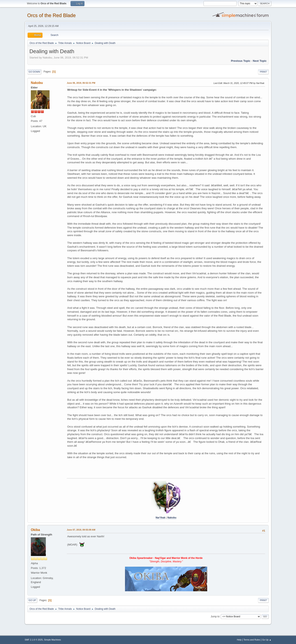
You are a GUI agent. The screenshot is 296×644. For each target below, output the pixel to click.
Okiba (35, 530)
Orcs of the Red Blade (51, 15)
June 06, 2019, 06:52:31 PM (81, 83)
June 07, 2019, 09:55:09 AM (81, 530)
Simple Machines (52, 640)
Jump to (215, 616)
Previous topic (241, 61)
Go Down (34, 72)
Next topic (260, 61)
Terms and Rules (252, 640)
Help (239, 640)
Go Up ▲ (267, 640)
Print (263, 72)
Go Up (32, 600)
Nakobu (37, 83)
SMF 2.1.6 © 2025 (34, 640)
